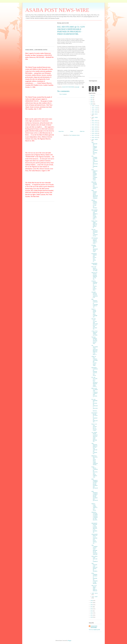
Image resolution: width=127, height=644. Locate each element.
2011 (92, 615)
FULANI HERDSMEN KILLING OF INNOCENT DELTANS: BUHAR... (95, 405)
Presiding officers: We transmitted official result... (95, 248)
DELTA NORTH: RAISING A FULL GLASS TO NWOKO (94, 204)
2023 (92, 98)
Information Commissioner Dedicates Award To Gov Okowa (95, 371)
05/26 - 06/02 (95, 133)
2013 (92, 611)
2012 (92, 613)
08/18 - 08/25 (95, 121)
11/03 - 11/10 (95, 106)
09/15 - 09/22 (95, 112)
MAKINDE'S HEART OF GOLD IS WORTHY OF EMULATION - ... (95, 417)
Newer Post (61, 131)
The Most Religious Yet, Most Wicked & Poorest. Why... (94, 340)
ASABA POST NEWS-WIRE (57, 10)
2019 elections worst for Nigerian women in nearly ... (95, 241)
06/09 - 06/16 (95, 129)
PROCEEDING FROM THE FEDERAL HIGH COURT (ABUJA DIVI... (95, 215)
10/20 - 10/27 (95, 110)
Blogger (70, 641)
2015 (92, 607)
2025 (92, 96)
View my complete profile (94, 630)
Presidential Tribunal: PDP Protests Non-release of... (94, 257)
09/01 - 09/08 (95, 117)
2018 (92, 601)
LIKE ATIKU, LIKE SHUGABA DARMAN (95, 559)
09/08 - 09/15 (95, 114)
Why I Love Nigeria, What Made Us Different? (94, 588)
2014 (92, 609)
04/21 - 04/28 (95, 139)
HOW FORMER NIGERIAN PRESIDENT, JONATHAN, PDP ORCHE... (95, 578)
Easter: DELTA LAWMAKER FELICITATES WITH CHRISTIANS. (95, 472)
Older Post (82, 131)
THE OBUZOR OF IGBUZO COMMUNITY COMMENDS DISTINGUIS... (95, 148)
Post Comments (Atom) (74, 135)
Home (72, 131)
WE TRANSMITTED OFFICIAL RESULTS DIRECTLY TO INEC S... (95, 350)
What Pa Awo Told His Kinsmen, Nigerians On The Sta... (94, 276)
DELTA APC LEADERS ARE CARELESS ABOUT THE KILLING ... (95, 393)
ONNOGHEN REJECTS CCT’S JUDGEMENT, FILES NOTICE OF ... (95, 539)
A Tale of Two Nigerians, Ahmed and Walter (95, 333)
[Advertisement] (72, 113)
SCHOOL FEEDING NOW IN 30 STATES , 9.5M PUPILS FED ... (94, 286)
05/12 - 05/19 (95, 135)
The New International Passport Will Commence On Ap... (95, 233)
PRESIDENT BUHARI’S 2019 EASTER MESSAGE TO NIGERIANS (94, 528)
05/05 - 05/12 (95, 137)
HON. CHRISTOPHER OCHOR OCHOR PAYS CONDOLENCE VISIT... (94, 175)
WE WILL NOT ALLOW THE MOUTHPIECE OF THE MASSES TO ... (95, 324)
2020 (92, 102)
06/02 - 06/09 (95, 131)
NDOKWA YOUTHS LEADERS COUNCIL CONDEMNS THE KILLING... (95, 517)
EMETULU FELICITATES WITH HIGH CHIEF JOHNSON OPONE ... (95, 460)
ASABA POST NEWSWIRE (94, 627)
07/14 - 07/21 (95, 123)
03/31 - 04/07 (95, 597)
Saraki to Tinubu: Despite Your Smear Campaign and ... (94, 313)
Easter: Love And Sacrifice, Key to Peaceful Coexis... (94, 427)
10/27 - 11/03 (95, 108)
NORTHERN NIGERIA (94, 264)
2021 (92, 100)
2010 (92, 617)
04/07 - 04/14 (95, 593)
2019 (92, 104)
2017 (92, 603)
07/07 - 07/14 (95, 125)
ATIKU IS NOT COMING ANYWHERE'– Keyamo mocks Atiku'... (95, 361)
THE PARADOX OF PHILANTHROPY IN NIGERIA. (94, 567)
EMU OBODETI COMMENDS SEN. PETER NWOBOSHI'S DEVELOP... (95, 484)
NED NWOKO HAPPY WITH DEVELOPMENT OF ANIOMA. (95, 194)
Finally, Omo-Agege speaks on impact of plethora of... (94, 224)
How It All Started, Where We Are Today (94, 269)
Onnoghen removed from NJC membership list (95, 295)
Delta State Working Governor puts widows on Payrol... (94, 185)
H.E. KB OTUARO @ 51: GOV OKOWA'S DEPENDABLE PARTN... (95, 382)
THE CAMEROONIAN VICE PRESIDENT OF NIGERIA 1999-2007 (94, 550)
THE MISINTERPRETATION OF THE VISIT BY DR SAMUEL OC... (94, 449)
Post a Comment (63, 94)
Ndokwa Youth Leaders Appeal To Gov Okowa (94, 507)
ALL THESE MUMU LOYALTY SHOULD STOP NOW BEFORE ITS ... (95, 437)
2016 (92, 605)
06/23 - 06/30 (95, 127)
